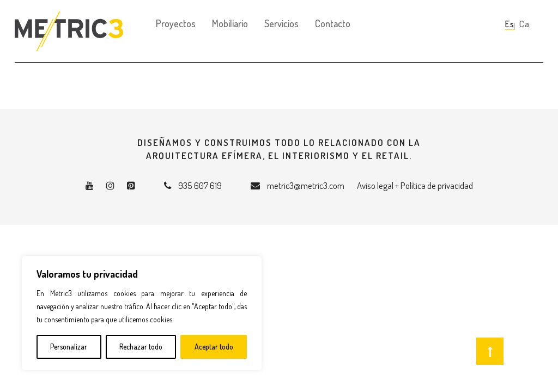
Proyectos (176, 23)
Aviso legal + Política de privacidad (415, 185)
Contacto (333, 23)
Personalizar (69, 347)
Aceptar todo (214, 347)
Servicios (281, 23)
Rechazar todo (141, 347)
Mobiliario (230, 23)
